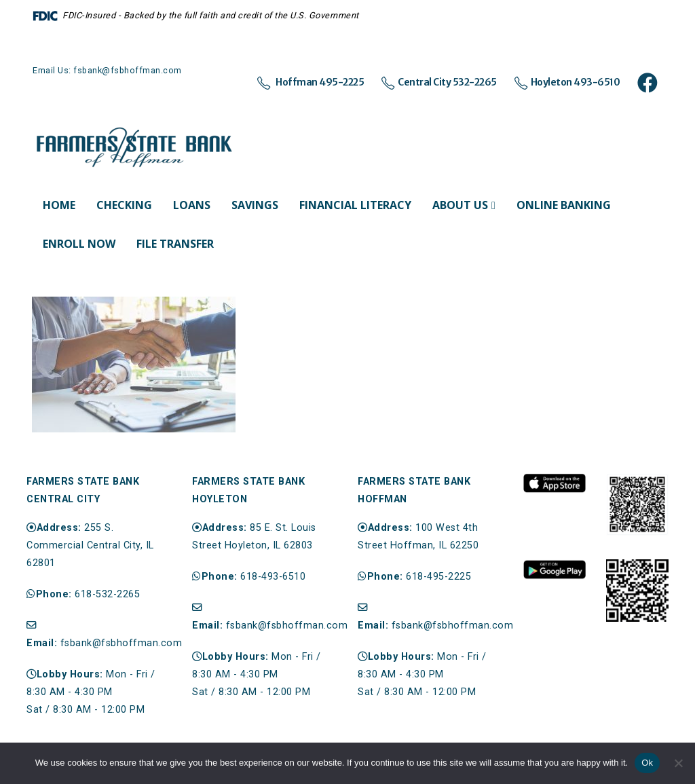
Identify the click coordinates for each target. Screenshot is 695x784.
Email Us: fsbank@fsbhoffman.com (107, 70)
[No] (678, 763)
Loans (192, 205)
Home (59, 205)
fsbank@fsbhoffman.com (121, 643)
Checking (124, 205)
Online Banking (564, 205)
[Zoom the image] (555, 480)
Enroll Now (79, 244)
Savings (255, 205)
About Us (460, 205)
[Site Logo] (134, 148)
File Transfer (175, 244)
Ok (647, 763)
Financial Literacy (355, 205)
